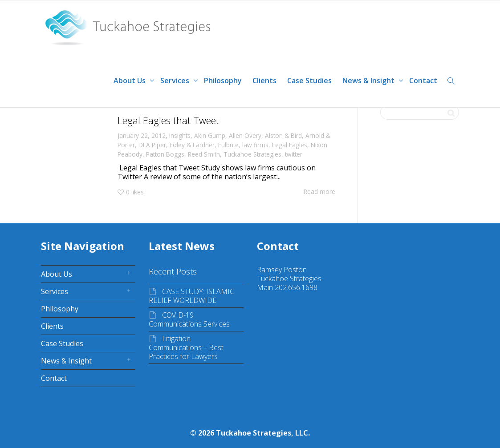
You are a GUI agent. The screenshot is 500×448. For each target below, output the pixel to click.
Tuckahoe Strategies (252, 154)
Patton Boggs (165, 154)
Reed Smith (204, 154)
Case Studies (309, 81)
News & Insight (369, 81)
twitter (294, 154)
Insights (180, 135)
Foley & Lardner (192, 145)
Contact (423, 81)
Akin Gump (210, 135)
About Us (130, 81)
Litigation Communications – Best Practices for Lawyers (186, 347)
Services (176, 81)
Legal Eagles (290, 145)
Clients (264, 81)
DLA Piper (152, 145)
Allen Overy (245, 135)
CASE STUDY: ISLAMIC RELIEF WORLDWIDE (191, 296)
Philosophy (223, 81)
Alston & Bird (283, 135)
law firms (255, 145)
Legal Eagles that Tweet (168, 120)
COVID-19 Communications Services (189, 319)
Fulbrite (228, 145)
